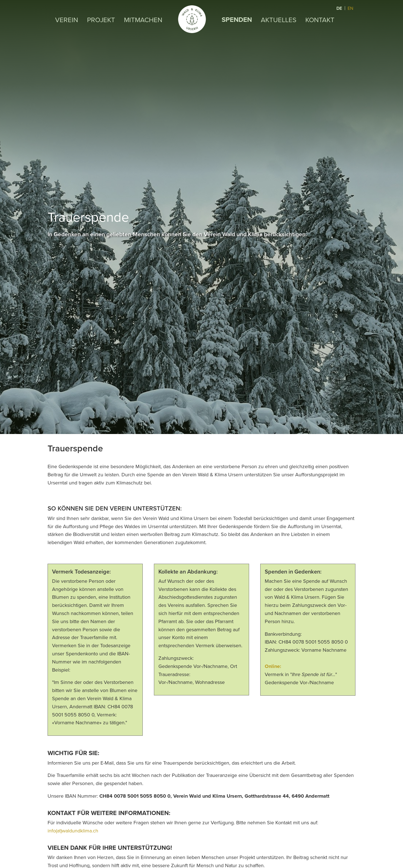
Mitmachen (143, 20)
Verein (66, 20)
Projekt (101, 20)
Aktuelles (279, 20)
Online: (274, 666)
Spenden (237, 19)
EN (350, 8)
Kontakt (320, 20)
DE (340, 8)
